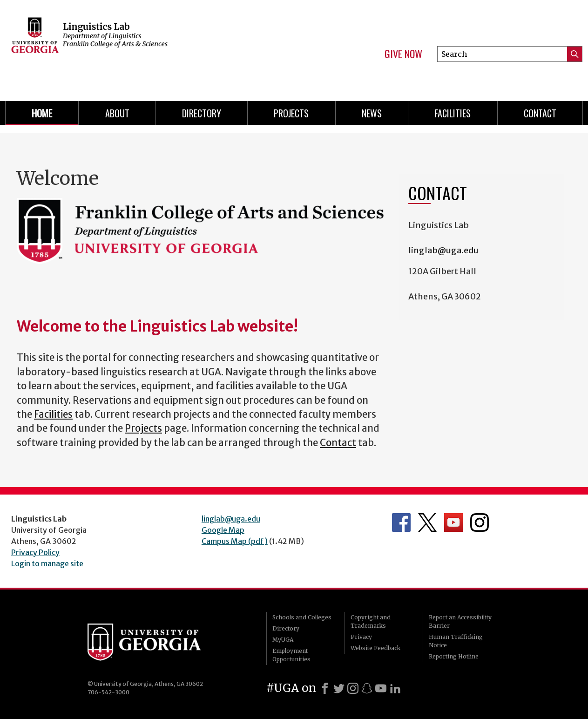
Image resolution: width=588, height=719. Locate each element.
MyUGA (283, 640)
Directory (202, 113)
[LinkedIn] (395, 688)
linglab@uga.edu (443, 250)
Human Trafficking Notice (456, 641)
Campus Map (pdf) (235, 541)
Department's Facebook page (401, 522)
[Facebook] (325, 688)
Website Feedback (375, 648)
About (117, 113)
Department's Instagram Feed (480, 522)
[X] (339, 688)
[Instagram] (353, 688)
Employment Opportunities (291, 655)
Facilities (453, 113)
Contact (540, 113)
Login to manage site (47, 563)
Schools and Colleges (302, 617)
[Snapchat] (367, 688)
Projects (291, 113)
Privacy (361, 637)
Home (42, 113)
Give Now (403, 54)
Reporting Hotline (454, 656)
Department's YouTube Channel (453, 522)
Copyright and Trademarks (371, 621)
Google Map (223, 530)
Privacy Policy (35, 552)
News (372, 113)
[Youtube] (381, 688)
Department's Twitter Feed (427, 522)
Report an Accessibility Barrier (460, 621)
